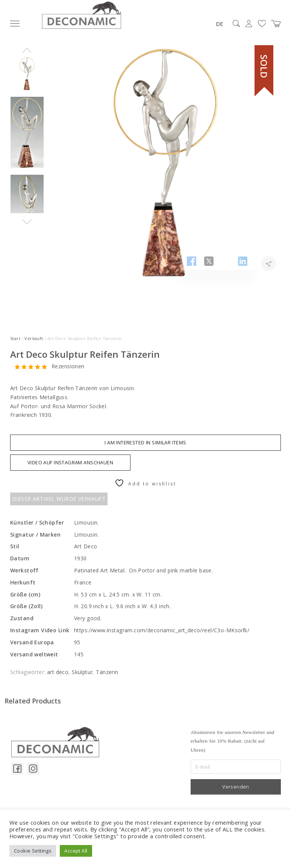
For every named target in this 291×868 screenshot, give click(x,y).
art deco (58, 672)
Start (15, 338)
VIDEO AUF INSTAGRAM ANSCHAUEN (70, 462)
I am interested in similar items (145, 442)
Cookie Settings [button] (33, 851)
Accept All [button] (76, 851)
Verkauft (34, 338)
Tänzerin (107, 672)
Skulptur (82, 672)
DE (220, 24)
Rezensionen (68, 367)
